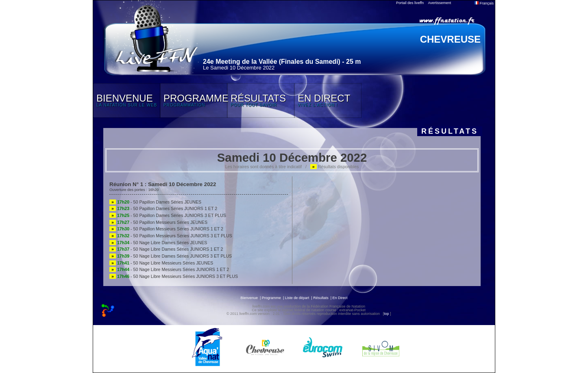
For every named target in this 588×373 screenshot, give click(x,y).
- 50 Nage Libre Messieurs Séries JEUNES (161, 263)
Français (484, 3)
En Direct (340, 298)
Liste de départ (297, 298)
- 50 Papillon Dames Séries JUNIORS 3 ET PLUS (168, 215)
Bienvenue (249, 298)
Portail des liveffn (410, 3)
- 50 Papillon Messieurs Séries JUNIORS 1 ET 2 (166, 229)
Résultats (321, 298)
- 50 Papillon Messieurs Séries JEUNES (158, 222)
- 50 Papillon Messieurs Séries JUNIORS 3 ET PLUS (171, 236)
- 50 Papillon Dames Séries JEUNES (155, 202)
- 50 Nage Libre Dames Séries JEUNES (158, 243)
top (387, 314)
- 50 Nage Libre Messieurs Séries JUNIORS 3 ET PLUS (174, 276)
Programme (271, 298)
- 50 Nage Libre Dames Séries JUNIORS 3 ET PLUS (171, 256)
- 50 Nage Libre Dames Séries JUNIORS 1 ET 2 (166, 249)
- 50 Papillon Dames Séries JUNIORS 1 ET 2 (163, 208)
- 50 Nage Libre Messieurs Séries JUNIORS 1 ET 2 (169, 269)
